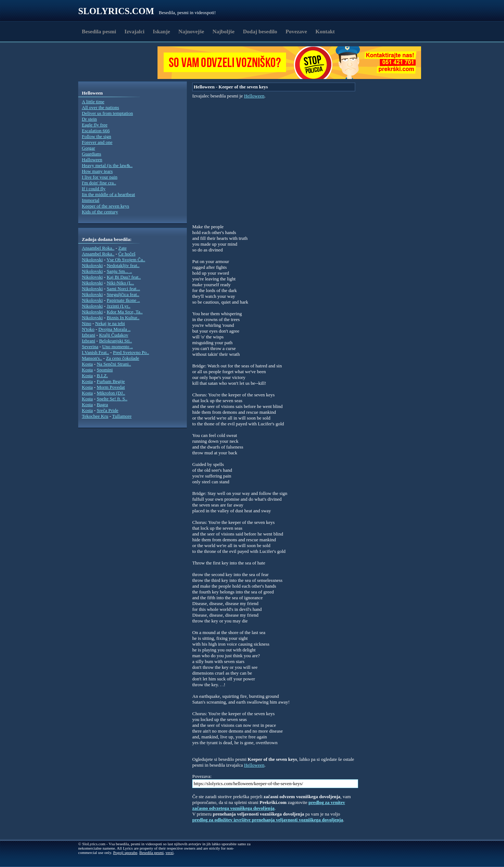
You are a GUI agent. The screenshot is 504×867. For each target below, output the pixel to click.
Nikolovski (92, 260)
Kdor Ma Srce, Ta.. (125, 312)
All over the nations (100, 107)
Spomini (105, 370)
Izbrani (89, 335)
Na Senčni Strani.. (114, 364)
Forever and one (97, 142)
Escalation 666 (96, 131)
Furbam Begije (111, 381)
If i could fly (94, 189)
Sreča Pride (108, 410)
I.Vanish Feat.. (95, 352)
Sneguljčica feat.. (123, 294)
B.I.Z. (102, 376)
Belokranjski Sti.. (116, 341)
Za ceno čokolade (123, 358)
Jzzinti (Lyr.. (119, 306)
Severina (90, 347)
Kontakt (325, 32)
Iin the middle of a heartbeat (108, 194)
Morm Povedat (111, 387)
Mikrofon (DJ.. (111, 393)
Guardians (91, 154)
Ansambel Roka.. (98, 248)
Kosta (87, 364)
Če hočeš (127, 254)
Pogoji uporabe (125, 853)
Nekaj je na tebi (110, 323)
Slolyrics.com (116, 11)
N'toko (88, 329)
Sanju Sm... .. (119, 271)
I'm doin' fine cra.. (99, 183)
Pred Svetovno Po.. (131, 352)
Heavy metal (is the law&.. (107, 165)
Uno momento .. (117, 347)
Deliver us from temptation (107, 113)
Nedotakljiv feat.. (123, 265)
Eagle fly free (95, 125)
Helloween (254, 96)
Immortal (91, 200)
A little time (93, 102)
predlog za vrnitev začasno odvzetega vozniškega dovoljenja (269, 805)
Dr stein (89, 119)
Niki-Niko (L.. (120, 283)
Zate (123, 248)
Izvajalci (135, 32)
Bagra (102, 405)
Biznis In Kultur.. (123, 318)
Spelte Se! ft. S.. (112, 399)
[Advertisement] (120, 63)
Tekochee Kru (95, 416)
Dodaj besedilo (260, 32)
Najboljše (224, 32)
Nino (87, 323)
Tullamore (122, 416)
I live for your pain (100, 177)
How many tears (97, 171)
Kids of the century (100, 212)
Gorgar (89, 148)
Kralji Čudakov (114, 335)
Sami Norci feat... (123, 289)
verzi (169, 853)
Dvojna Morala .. (115, 329)
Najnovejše (191, 32)
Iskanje (161, 32)
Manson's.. (92, 358)
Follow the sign (96, 136)
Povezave (296, 32)
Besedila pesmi (99, 32)
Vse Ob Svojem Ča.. (126, 260)
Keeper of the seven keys (106, 206)
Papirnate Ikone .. (123, 300)
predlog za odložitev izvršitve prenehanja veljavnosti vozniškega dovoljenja (268, 820)
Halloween (92, 160)
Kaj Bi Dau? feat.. (124, 277)
